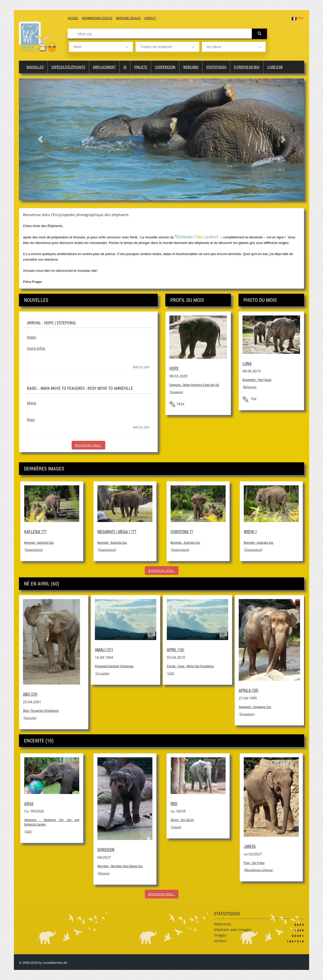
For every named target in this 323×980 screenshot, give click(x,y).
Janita (250, 846)
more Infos (36, 348)
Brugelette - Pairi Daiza (257, 380)
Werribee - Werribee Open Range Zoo (120, 866)
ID (125, 67)
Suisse (176, 827)
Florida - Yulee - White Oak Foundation (190, 666)
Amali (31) (104, 650)
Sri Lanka (102, 673)
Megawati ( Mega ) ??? (117, 532)
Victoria (104, 873)
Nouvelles (35, 67)
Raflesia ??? (35, 532)
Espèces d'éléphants (68, 67)
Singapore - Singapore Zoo (255, 707)
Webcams (191, 67)
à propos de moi (247, 67)
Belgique (250, 387)
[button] (40, 139)
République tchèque (259, 870)
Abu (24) (30, 694)
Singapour (247, 714)
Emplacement (104, 67)
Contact (150, 18)
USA (171, 673)
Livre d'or (275, 67)
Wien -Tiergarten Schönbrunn (41, 711)
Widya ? (250, 532)
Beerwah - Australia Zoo (39, 543)
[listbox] (101, 47)
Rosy (31, 419)
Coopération (165, 67)
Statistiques (216, 67)
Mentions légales (128, 18)
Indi (174, 804)
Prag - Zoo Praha (254, 863)
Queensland (34, 550)
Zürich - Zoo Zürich (182, 820)
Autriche (30, 718)
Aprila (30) (249, 690)
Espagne (176, 392)
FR (298, 18)
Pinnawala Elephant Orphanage (114, 666)
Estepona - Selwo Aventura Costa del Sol (194, 385)
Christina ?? (182, 532)
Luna (247, 364)
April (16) (176, 650)
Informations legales (97, 18)
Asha (29, 804)
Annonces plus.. (88, 445)
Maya (32, 403)
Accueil (73, 18)
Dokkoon (106, 850)
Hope (32, 337)
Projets (141, 67)
